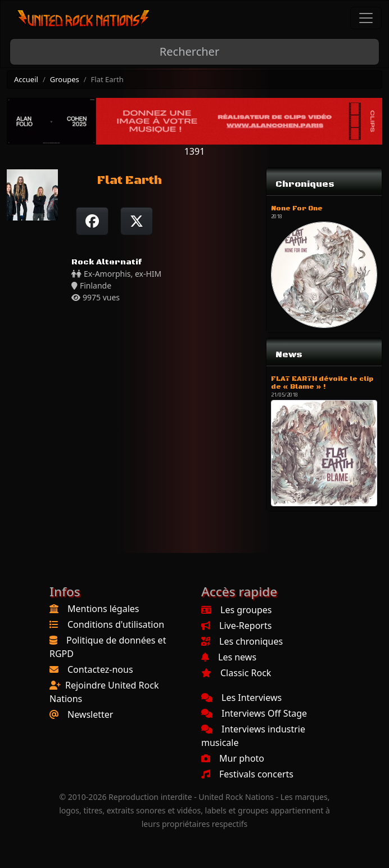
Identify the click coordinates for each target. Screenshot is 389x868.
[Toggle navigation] (366, 18)
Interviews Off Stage (254, 713)
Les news (229, 657)
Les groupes (236, 610)
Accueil (26, 79)
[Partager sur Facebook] (92, 221)
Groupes (65, 79)
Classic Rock (236, 673)
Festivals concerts (247, 774)
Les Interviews (241, 698)
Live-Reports (236, 626)
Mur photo (233, 758)
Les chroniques (242, 641)
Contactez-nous (100, 669)
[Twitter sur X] (137, 221)
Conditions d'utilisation (116, 624)
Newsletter (90, 714)
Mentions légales (103, 609)
